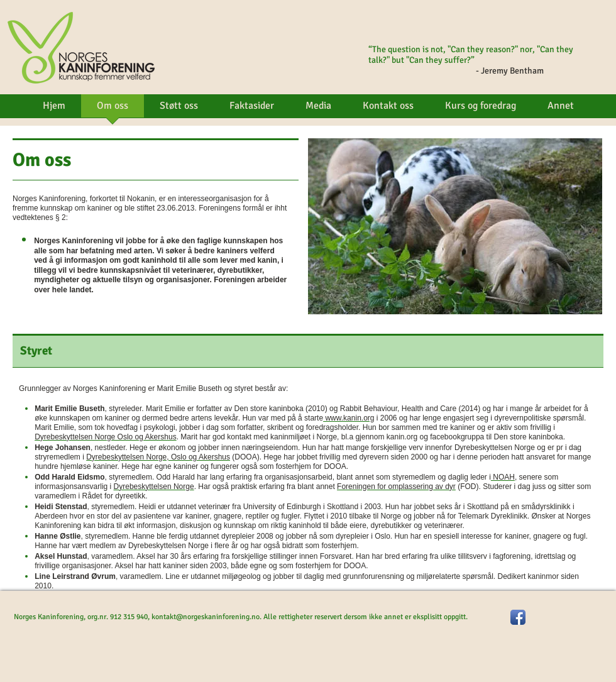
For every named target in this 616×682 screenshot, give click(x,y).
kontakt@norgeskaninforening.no (206, 617)
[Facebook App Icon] (518, 617)
